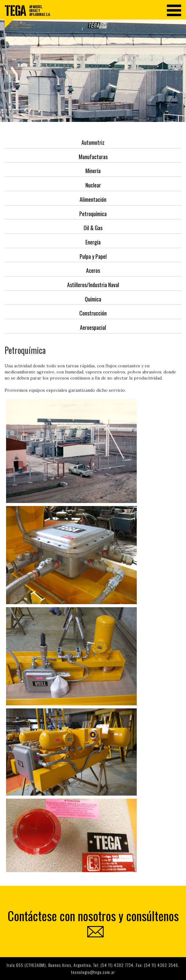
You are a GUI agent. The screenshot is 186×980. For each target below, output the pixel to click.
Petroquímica (93, 214)
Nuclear (93, 185)
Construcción (93, 313)
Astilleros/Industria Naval (93, 285)
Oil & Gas (93, 228)
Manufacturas (93, 157)
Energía (93, 242)
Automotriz (93, 142)
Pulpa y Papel (93, 256)
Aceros (93, 270)
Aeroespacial (93, 327)
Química (93, 299)
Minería (93, 171)
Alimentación (93, 199)
